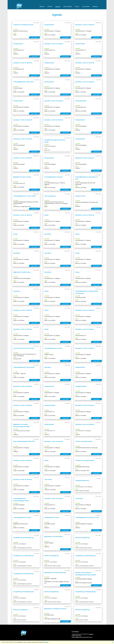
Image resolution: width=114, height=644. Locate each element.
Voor (15, 33)
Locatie (16, 29)
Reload (46, 642)
